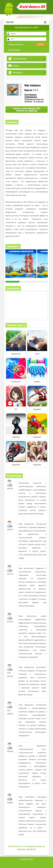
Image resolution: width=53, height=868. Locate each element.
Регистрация (14, 50)
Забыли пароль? (16, 44)
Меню (26, 22)
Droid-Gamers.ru (16, 846)
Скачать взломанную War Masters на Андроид (26, 109)
